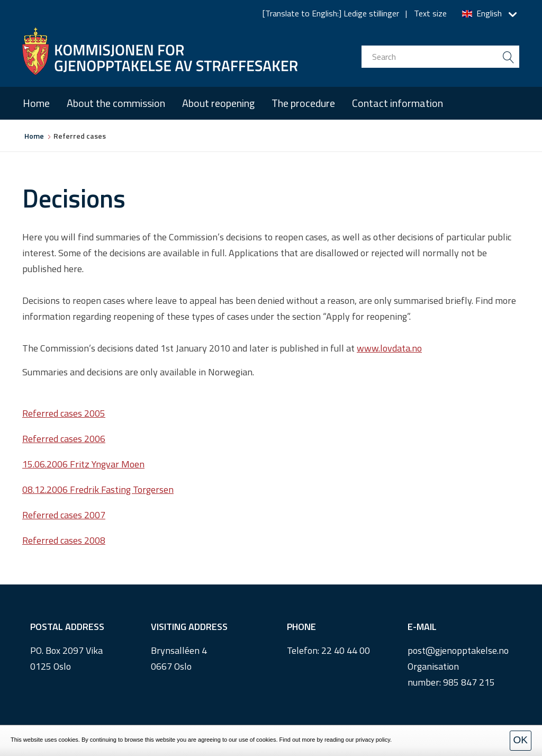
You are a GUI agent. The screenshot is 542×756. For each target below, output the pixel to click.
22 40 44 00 (346, 650)
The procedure (303, 103)
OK (521, 740)
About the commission (116, 103)
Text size (430, 13)
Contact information (398, 103)
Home (36, 103)
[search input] (440, 57)
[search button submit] (508, 57)
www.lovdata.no (389, 348)
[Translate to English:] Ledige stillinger (331, 13)
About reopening (218, 103)
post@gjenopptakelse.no (458, 650)
